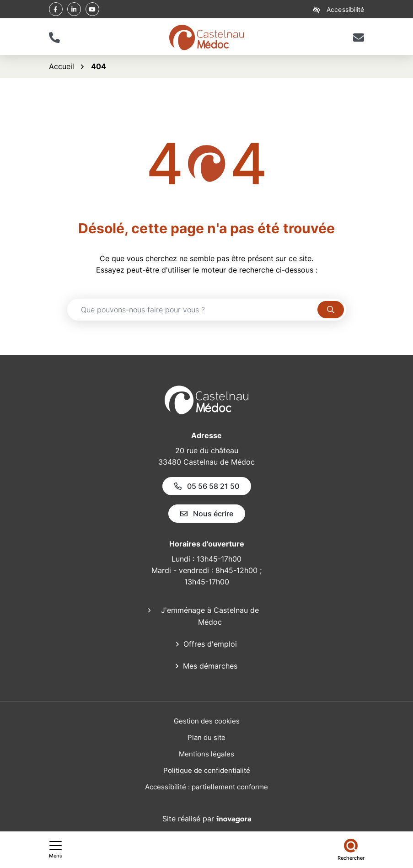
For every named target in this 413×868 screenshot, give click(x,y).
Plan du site (206, 737)
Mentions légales (206, 754)
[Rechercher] (351, 850)
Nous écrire (207, 514)
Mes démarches (210, 666)
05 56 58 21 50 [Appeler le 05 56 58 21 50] (207, 486)
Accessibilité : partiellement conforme (206, 787)
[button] (55, 38)
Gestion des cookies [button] (207, 721)
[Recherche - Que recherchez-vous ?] (193, 310)
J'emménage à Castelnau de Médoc (210, 616)
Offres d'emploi (210, 644)
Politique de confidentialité (207, 770)
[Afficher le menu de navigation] (56, 850)
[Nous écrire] (359, 38)
